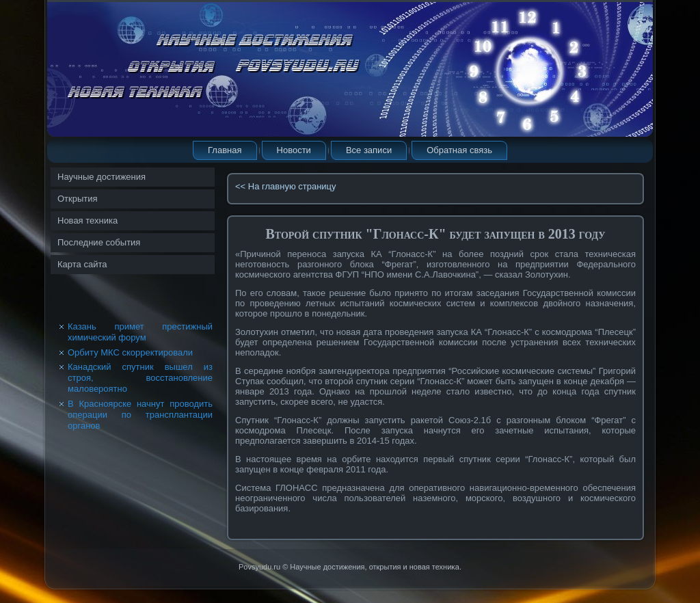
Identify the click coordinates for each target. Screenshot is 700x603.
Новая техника (87, 220)
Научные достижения (102, 177)
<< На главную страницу (286, 186)
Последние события (99, 242)
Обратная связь (459, 150)
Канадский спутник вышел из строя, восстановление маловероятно (140, 378)
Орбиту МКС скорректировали (130, 352)
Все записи (369, 150)
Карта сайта (82, 264)
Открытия (78, 199)
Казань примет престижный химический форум (140, 332)
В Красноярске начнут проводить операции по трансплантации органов (140, 415)
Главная (225, 150)
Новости (294, 150)
